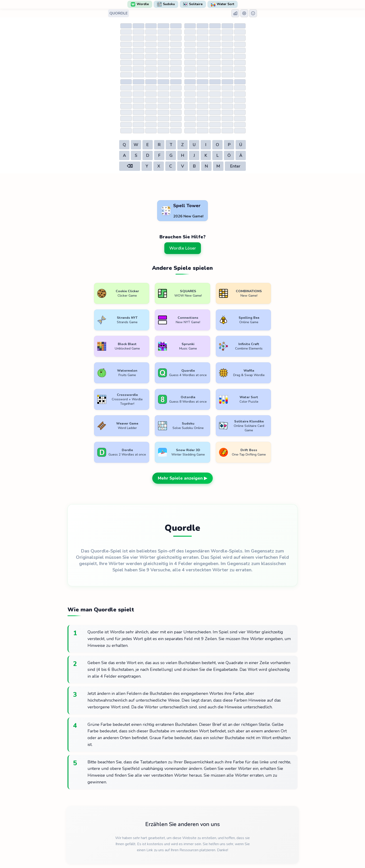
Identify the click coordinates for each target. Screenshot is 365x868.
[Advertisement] (182, 187)
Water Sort (223, 4)
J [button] (194, 155)
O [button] (217, 145)
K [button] (206, 155)
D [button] (148, 155)
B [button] (194, 166)
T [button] (171, 145)
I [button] (206, 145)
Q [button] (124, 145)
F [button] (159, 155)
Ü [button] (241, 145)
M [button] (218, 166)
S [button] (136, 155)
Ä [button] (241, 155)
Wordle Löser (183, 248)
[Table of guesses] (150, 50)
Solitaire (193, 4)
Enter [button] (235, 166)
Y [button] (147, 166)
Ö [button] (229, 155)
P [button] (229, 145)
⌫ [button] (130, 166)
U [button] (194, 145)
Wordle (140, 4)
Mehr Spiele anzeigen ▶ (182, 452)
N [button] (206, 166)
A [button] (124, 155)
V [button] (183, 166)
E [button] (148, 145)
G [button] (171, 155)
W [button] (136, 145)
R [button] (159, 145)
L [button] (218, 155)
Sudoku (166, 4)
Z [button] (182, 145)
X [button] (159, 166)
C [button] (171, 166)
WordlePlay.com (190, 857)
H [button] (183, 155)
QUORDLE (118, 13)
